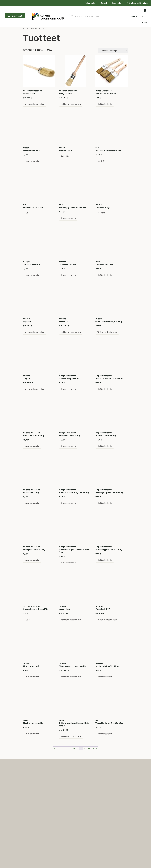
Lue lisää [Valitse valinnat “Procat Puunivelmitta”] (65, 156)
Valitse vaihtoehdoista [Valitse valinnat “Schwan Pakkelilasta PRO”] (107, 620)
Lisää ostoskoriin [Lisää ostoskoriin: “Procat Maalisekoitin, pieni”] (32, 161)
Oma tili (144, 23)
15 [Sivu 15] (89, 748)
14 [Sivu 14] (85, 748)
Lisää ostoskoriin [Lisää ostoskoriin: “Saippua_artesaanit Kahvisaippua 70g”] (32, 503)
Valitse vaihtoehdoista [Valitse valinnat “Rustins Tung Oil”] (35, 389)
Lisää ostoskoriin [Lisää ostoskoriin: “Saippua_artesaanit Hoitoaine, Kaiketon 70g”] (32, 446)
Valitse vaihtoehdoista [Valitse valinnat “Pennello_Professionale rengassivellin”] (71, 104)
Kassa (145, 17)
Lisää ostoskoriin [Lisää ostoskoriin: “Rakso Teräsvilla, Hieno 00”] (32, 275)
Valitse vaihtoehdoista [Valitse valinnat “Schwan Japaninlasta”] (71, 620)
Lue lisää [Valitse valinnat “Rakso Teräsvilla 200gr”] (101, 213)
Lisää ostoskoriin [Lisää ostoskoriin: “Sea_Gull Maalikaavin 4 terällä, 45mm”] (105, 677)
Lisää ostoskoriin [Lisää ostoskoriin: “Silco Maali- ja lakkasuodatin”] (32, 734)
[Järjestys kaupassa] (113, 51)
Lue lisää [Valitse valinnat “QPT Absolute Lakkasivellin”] (29, 213)
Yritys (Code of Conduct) (138, 3)
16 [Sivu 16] (93, 748)
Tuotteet (34, 28)
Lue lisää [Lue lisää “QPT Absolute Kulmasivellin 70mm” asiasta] (101, 161)
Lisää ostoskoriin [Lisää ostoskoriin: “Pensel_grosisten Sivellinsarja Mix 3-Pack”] (105, 104)
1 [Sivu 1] (58, 748)
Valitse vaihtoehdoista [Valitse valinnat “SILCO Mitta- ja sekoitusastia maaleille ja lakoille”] (71, 736)
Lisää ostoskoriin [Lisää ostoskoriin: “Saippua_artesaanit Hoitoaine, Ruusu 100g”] (105, 446)
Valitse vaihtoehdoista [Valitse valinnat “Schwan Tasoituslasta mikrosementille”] (71, 677)
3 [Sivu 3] (64, 748)
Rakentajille (90, 3)
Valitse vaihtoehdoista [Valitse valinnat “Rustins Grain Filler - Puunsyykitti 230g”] (107, 332)
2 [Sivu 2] (61, 748)
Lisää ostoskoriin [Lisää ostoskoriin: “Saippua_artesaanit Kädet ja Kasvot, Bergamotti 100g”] (68, 503)
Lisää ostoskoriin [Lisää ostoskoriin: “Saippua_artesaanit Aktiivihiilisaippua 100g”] (68, 389)
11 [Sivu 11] (74, 748)
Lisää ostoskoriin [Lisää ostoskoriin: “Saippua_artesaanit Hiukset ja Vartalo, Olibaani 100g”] (105, 389)
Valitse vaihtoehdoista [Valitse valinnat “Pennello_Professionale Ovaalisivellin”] (35, 104)
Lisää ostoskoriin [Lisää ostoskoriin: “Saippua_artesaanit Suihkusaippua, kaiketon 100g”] (105, 560)
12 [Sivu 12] (78, 748)
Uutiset (104, 3)
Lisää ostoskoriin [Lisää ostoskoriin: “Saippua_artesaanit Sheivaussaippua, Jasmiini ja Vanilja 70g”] (68, 563)
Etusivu (26, 28)
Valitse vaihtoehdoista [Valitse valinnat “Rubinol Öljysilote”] (35, 332)
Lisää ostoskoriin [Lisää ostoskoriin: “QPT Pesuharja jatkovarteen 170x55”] (68, 218)
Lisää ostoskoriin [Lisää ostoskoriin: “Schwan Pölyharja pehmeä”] (32, 677)
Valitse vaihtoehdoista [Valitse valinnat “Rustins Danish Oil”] (71, 332)
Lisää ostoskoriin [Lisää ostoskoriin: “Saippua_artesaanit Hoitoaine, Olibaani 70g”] (68, 446)
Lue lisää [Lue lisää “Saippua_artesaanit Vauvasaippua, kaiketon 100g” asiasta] (29, 620)
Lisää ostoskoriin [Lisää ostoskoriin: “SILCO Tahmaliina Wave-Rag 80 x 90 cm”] (105, 734)
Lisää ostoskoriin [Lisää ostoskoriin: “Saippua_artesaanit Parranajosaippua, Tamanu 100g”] (105, 503)
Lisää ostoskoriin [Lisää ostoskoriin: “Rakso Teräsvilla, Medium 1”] (105, 275)
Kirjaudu (133, 17)
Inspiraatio (117, 3)
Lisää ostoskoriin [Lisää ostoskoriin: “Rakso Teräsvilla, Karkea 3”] (68, 275)
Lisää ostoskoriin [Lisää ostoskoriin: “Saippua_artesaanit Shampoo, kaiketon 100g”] (32, 560)
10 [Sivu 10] (70, 748)
